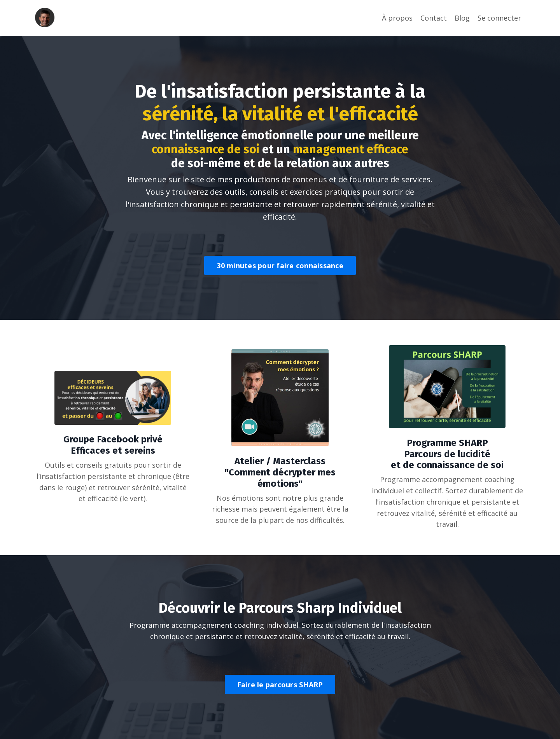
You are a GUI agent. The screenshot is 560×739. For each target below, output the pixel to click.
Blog (462, 18)
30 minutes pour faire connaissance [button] (280, 266)
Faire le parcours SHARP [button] (280, 685)
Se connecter (499, 18)
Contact (434, 18)
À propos (397, 18)
